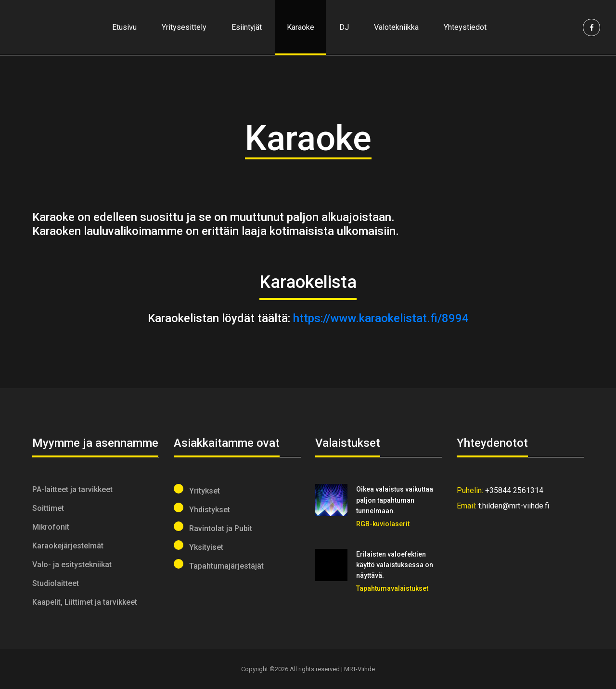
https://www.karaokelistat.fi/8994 (381, 318)
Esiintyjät (247, 27)
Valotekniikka (396, 27)
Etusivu (124, 27)
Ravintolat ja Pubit (213, 527)
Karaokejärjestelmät (68, 546)
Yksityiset (199, 546)
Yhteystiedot (465, 27)
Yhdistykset (202, 508)
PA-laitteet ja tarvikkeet (72, 489)
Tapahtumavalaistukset (392, 588)
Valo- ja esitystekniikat (72, 565)
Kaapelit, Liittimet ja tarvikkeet (85, 602)
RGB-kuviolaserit (383, 524)
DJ (344, 27)
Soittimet (48, 508)
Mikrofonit (51, 527)
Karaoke (301, 27)
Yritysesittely (184, 27)
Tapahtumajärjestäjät (219, 565)
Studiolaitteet (56, 583)
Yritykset (197, 490)
